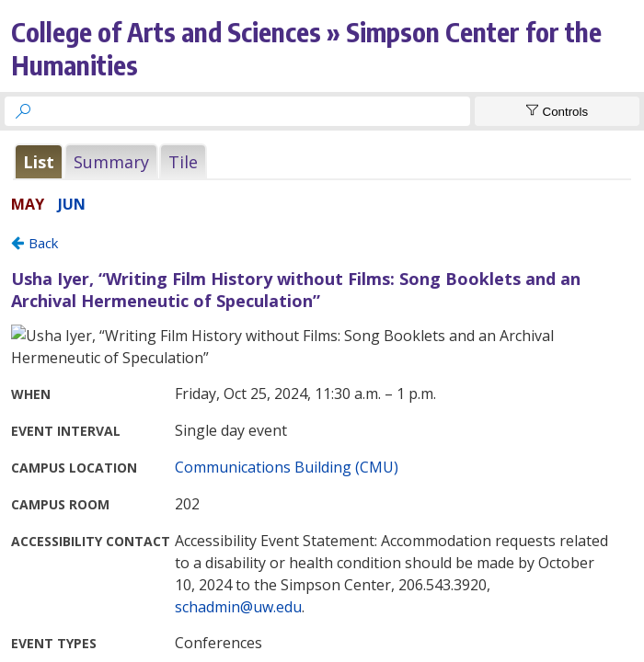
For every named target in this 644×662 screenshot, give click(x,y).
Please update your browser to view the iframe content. (322, 161)
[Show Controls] (557, 111)
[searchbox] (254, 111)
